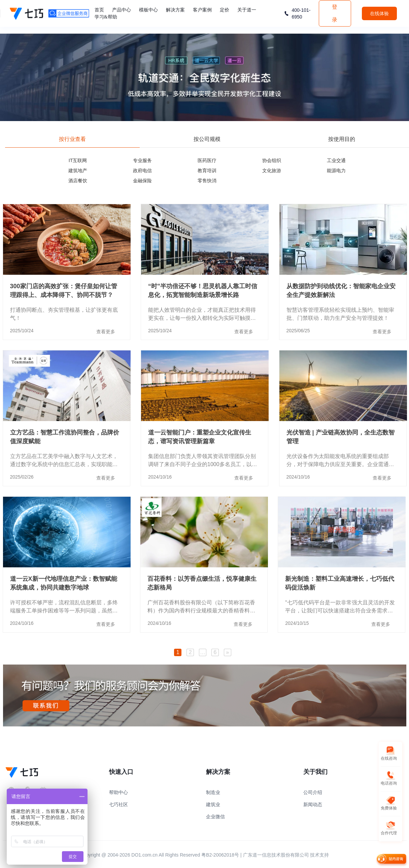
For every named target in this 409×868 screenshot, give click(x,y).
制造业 (213, 792)
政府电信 (142, 171)
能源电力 (336, 171)
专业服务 (142, 160)
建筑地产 (78, 171)
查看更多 (106, 332)
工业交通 (336, 160)
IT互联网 (78, 160)
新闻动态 (313, 804)
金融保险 (142, 181)
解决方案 (175, 10)
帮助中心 (118, 792)
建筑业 (213, 804)
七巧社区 (118, 804)
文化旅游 (272, 171)
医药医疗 (207, 160)
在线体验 (379, 13)
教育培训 (207, 171)
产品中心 (122, 10)
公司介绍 (313, 792)
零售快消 (207, 181)
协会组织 (272, 160)
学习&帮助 (106, 17)
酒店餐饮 (78, 181)
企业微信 (215, 817)
